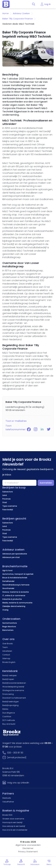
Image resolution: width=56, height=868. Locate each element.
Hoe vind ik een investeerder (15, 830)
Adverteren (7, 651)
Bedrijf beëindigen (11, 702)
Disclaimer (28, 848)
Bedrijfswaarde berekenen (14, 683)
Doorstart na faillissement (14, 698)
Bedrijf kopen (8, 679)
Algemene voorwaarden (28, 845)
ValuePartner (8, 802)
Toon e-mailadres (16, 421)
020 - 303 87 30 (15, 753)
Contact (6, 655)
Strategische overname (13, 690)
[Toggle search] (34, 4)
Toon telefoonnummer (16, 428)
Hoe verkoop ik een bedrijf (14, 826)
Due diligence (9, 713)
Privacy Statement (28, 852)
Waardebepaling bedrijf (13, 687)
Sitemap (6, 658)
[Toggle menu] (49, 862)
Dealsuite (7, 798)
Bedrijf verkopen (10, 675)
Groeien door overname (13, 819)
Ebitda (5, 709)
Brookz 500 (7, 815)
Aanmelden (46, 483)
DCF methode (9, 720)
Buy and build (9, 724)
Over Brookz (8, 644)
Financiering (8, 694)
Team (5, 647)
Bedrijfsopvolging (10, 705)
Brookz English (9, 662)
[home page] (6, 4)
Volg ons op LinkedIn (18, 783)
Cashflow (7, 716)
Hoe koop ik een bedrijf (12, 822)
